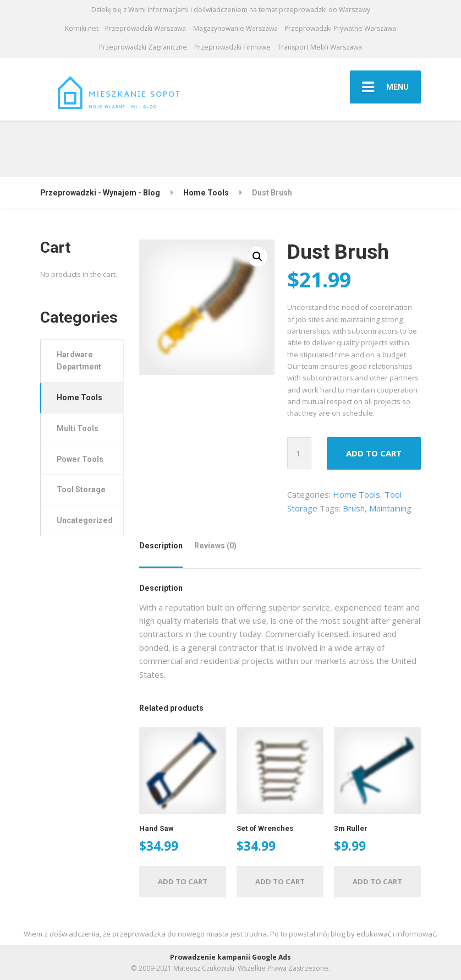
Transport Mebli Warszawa (320, 47)
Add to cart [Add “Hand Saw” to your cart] (183, 881)
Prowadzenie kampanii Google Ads (231, 957)
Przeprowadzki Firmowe (232, 47)
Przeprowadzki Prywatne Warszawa (340, 28)
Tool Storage (81, 489)
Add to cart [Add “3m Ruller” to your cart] (377, 881)
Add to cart (374, 453)
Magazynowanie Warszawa (235, 28)
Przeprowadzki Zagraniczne (143, 47)
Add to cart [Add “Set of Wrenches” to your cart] (280, 881)
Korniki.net (82, 28)
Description (161, 546)
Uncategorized (85, 520)
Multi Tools (78, 428)
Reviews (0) (215, 546)
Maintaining (390, 508)
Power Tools (80, 459)
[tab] (163, 550)
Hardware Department (79, 361)
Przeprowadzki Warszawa (146, 28)
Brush (354, 508)
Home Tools (356, 494)
